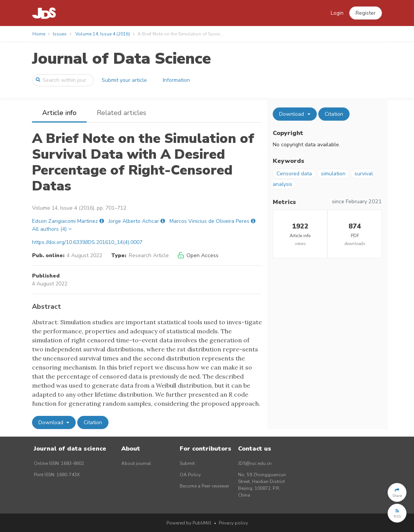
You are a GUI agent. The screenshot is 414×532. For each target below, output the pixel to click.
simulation (333, 174)
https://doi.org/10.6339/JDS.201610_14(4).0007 (87, 242)
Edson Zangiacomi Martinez (65, 221)
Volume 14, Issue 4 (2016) (103, 34)
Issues (60, 34)
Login (337, 13)
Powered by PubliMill (189, 523)
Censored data (294, 174)
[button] (366, 13)
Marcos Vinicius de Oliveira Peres (209, 221)
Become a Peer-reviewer (204, 486)
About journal (136, 463)
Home (39, 34)
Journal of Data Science (121, 59)
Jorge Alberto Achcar (134, 221)
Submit (187, 463)
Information (176, 80)
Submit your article (124, 80)
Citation (93, 422)
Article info (59, 113)
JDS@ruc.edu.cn (255, 463)
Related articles (121, 113)
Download (52, 422)
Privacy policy (233, 523)
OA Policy (190, 475)
